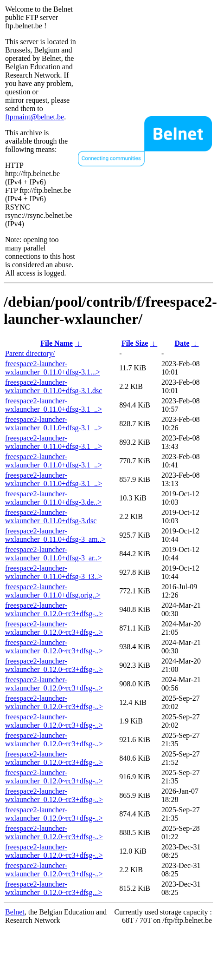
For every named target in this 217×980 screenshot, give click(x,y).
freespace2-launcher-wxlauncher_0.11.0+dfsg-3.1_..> (54, 405)
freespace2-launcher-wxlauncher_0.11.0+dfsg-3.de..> (53, 498)
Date (182, 343)
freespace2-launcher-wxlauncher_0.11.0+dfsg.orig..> (53, 591)
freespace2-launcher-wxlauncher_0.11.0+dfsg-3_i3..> (54, 572)
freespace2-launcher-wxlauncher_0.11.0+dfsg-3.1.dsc (54, 386)
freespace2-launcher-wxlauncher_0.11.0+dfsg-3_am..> (55, 535)
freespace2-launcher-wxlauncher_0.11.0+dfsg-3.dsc (51, 516)
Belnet (15, 912)
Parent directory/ (30, 353)
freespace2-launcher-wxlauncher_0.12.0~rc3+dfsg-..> (54, 609)
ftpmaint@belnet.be (35, 117)
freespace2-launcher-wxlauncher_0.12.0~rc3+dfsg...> (54, 888)
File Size (135, 343)
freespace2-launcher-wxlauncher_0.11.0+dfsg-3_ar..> (54, 554)
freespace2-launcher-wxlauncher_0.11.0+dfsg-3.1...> (53, 368)
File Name (57, 343)
